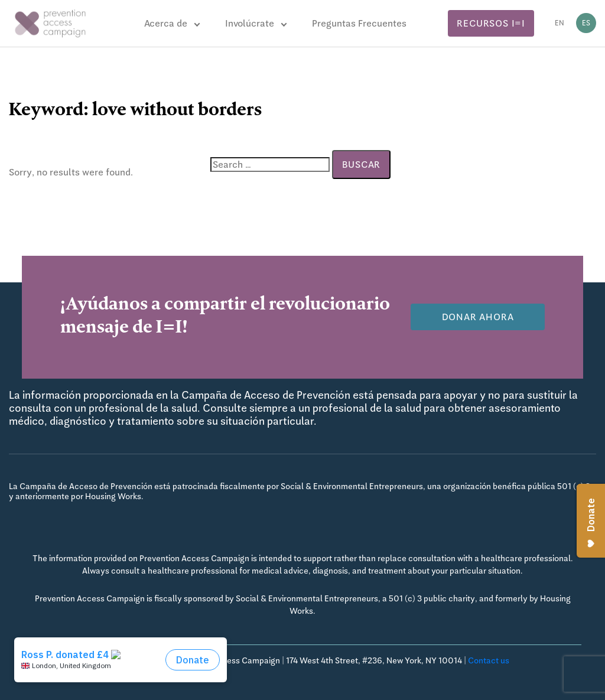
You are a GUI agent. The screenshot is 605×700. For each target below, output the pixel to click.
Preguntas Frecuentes (359, 23)
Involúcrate (250, 23)
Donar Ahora (478, 317)
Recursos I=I (491, 23)
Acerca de (166, 23)
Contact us (489, 660)
